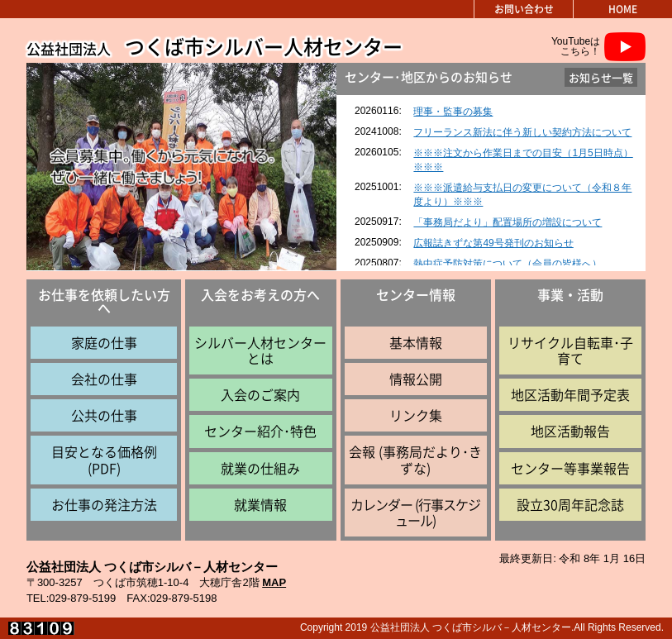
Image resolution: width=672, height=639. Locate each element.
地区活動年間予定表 (570, 394)
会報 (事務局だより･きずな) (415, 459)
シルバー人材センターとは (260, 350)
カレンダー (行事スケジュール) (415, 512)
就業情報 (260, 504)
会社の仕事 (104, 379)
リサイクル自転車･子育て (570, 350)
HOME (623, 9)
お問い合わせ (524, 9)
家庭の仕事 (104, 342)
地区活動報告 (570, 431)
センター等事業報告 (570, 468)
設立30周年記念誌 (570, 504)
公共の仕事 (104, 415)
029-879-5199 (82, 598)
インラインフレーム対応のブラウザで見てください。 (491, 180)
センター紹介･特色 (260, 431)
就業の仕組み (260, 468)
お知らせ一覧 (601, 77)
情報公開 (416, 379)
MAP (274, 582)
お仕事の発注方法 (104, 504)
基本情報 (416, 342)
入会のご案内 (260, 394)
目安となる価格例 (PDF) (104, 459)
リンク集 (416, 415)
